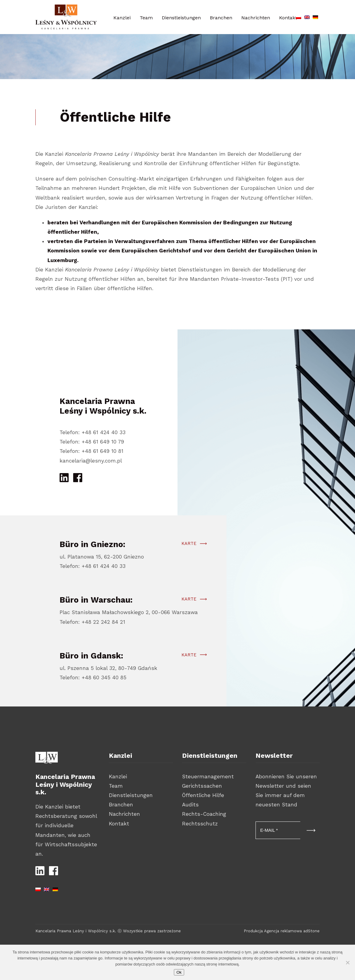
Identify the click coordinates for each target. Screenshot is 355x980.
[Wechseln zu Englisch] (307, 16)
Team (146, 18)
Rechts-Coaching (204, 814)
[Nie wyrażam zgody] (347, 962)
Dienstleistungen (181, 18)
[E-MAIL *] (278, 830)
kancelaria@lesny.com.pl (91, 461)
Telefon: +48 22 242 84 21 (92, 624)
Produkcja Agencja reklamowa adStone (282, 931)
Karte (189, 546)
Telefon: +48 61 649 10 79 (92, 442)
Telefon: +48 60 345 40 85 (93, 680)
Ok (179, 972)
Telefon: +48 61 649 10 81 (91, 451)
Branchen (221, 18)
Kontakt (119, 824)
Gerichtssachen (202, 786)
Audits (190, 805)
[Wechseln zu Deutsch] (315, 16)
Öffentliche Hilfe (203, 795)
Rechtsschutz (200, 824)
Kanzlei (122, 18)
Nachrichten (256, 18)
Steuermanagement (208, 777)
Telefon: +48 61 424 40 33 (93, 432)
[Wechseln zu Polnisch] (298, 16)
